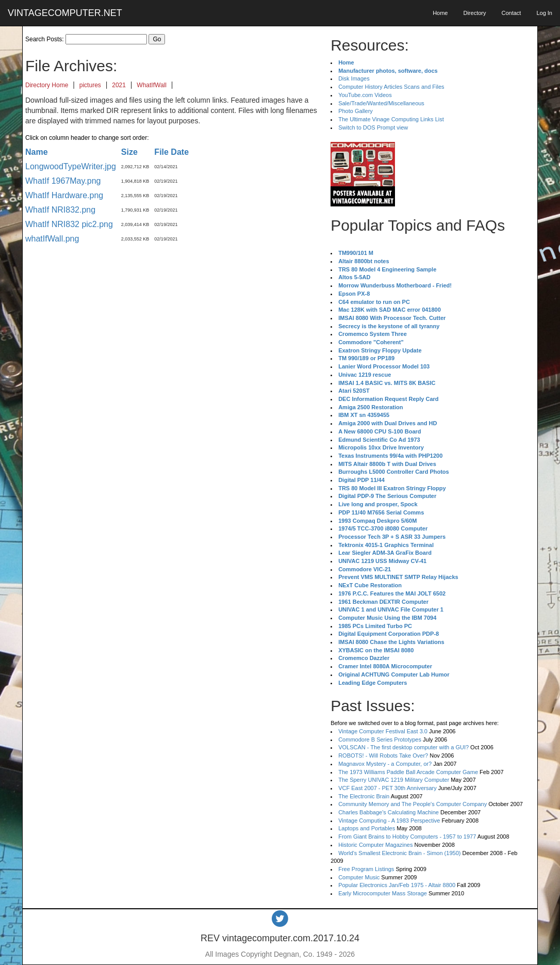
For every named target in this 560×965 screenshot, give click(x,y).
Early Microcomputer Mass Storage (383, 893)
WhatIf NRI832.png (60, 210)
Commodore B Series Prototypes (380, 739)
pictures (90, 85)
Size (129, 152)
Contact (511, 13)
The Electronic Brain (364, 796)
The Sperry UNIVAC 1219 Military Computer (394, 780)
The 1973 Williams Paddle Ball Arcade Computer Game (408, 772)
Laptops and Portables (367, 828)
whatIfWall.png (52, 239)
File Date (171, 152)
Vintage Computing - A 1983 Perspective (389, 821)
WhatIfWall (152, 85)
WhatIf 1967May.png (63, 181)
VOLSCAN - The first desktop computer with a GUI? (403, 747)
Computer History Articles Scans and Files (391, 87)
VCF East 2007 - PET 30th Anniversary (388, 788)
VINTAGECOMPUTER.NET (65, 13)
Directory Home (47, 85)
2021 (119, 85)
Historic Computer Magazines (375, 845)
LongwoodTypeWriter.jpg (71, 166)
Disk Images (354, 78)
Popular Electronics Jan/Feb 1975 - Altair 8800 (397, 885)
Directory (474, 13)
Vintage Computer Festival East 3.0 (383, 731)
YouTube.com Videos (365, 95)
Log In (544, 13)
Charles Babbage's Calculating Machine (389, 812)
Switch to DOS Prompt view (373, 127)
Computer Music (359, 877)
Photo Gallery (356, 111)
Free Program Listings (366, 869)
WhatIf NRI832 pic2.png (69, 224)
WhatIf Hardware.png (64, 195)
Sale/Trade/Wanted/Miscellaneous (381, 103)
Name (37, 152)
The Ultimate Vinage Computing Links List (391, 119)
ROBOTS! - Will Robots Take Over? (383, 755)
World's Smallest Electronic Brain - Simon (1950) (399, 853)
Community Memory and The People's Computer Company (413, 804)
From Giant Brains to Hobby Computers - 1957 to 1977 (407, 837)
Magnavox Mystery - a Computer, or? (385, 764)
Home (440, 13)
